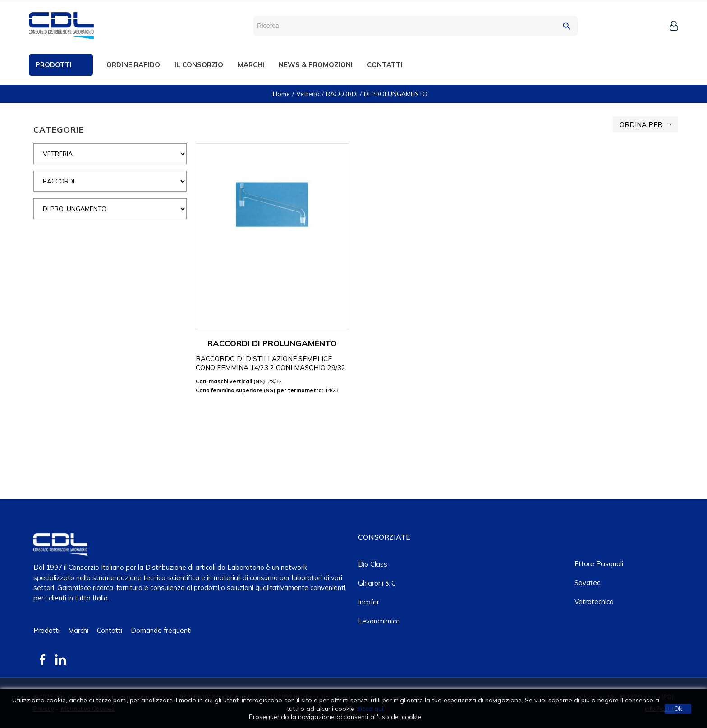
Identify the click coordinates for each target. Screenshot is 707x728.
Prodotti (46, 630)
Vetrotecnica (594, 602)
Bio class (373, 564)
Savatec (587, 583)
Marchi (78, 630)
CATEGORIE (59, 130)
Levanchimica (379, 621)
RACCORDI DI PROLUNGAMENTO (272, 343)
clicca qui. (370, 709)
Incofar (369, 602)
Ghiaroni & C (377, 583)
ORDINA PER (649, 124)
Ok (678, 709)
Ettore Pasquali (599, 564)
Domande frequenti (161, 630)
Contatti (110, 630)
